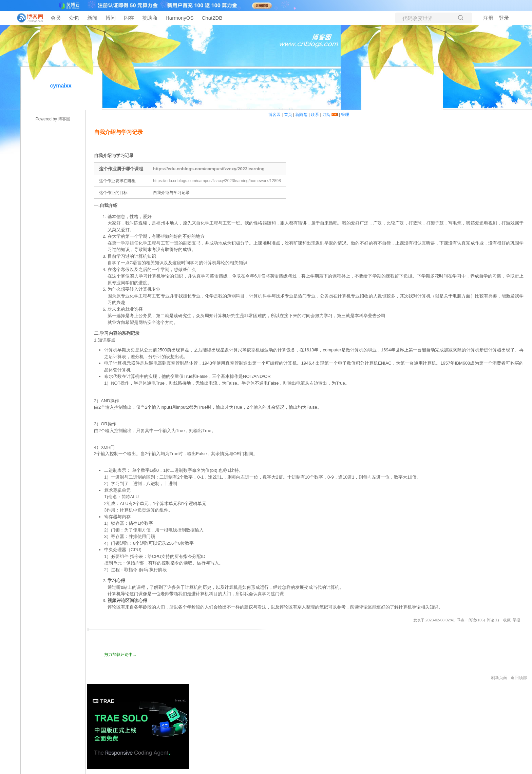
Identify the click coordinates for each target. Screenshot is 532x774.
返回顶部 (519, 678)
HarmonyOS (180, 18)
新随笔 (301, 115)
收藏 (507, 620)
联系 (315, 115)
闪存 (129, 18)
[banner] (27, 18)
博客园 (64, 119)
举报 (516, 620)
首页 (288, 115)
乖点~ (462, 620)
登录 (504, 18)
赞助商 (150, 18)
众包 (74, 18)
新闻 (92, 18)
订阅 (326, 115)
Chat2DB (212, 18)
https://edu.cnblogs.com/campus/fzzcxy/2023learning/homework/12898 (217, 181)
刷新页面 (499, 678)
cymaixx (61, 86)
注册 (488, 18)
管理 (345, 115)
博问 (111, 18)
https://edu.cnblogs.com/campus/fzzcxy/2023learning (209, 169)
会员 (56, 18)
